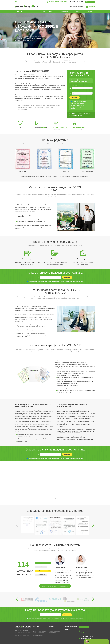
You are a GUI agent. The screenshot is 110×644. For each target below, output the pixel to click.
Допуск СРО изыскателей (39, 633)
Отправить (75, 97)
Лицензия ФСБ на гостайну (54, 631)
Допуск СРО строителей (39, 630)
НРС (32, 11)
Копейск (19, 2)
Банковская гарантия (47, 11)
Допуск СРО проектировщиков (40, 631)
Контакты (80, 7)
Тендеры (78, 11)
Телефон (74, 91)
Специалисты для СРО (38, 635)
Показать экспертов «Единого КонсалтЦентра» (55, 586)
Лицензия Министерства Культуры (56, 634)
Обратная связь (90, 2)
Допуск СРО (20, 11)
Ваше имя (74, 86)
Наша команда (73, 7)
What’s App (92, 7)
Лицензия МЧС (52, 630)
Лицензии (91, 11)
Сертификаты (64, 11)
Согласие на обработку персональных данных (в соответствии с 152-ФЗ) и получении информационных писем (56, 281)
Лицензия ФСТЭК (52, 633)
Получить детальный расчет (58, 2)
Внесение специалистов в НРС (40, 634)
